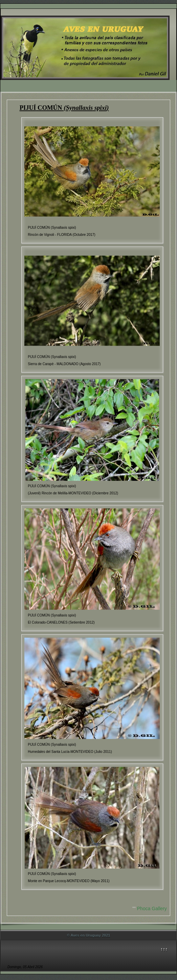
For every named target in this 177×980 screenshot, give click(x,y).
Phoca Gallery (152, 908)
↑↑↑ (164, 949)
